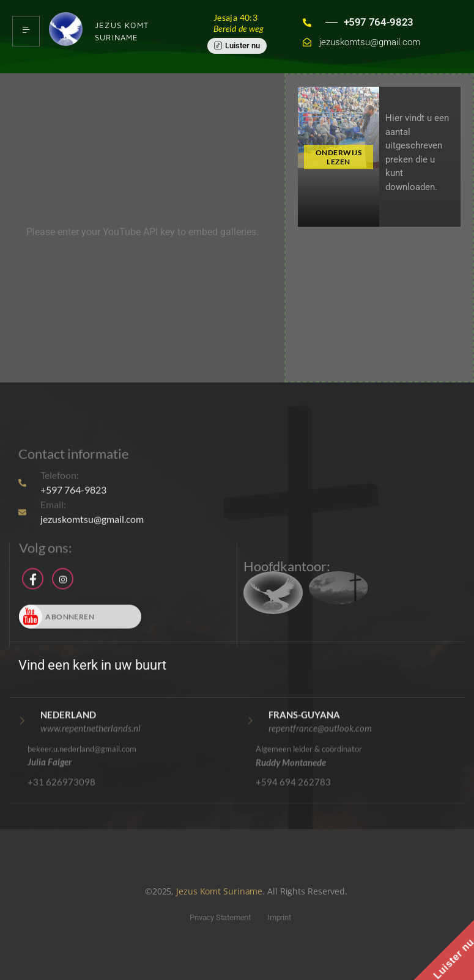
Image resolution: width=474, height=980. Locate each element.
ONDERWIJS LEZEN (339, 157)
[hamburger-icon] (26, 31)
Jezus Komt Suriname (219, 891)
